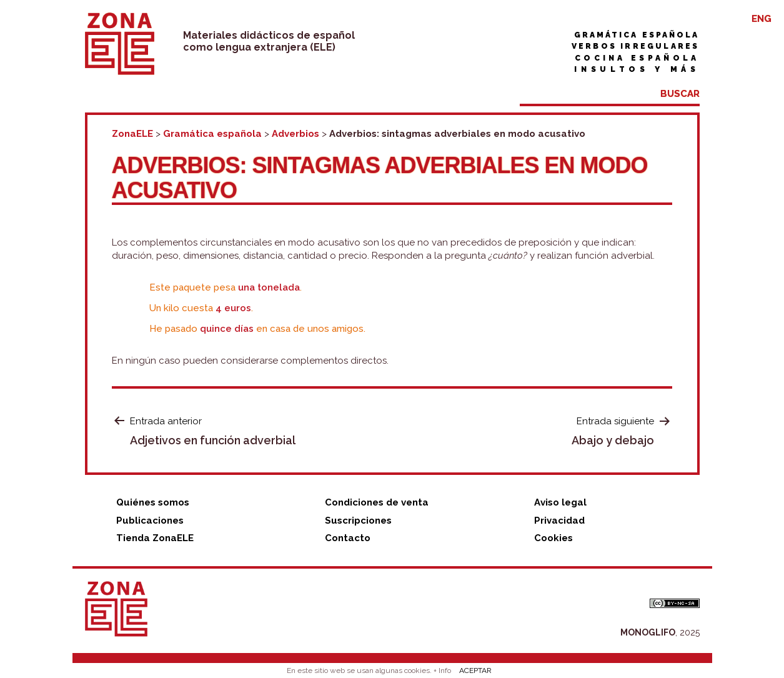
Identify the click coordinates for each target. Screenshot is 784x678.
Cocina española (637, 58)
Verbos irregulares (636, 46)
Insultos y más (637, 69)
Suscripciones (358, 521)
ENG (762, 19)
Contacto (348, 538)
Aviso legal (560, 502)
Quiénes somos (153, 502)
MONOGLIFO (648, 632)
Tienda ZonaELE (155, 538)
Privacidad (559, 521)
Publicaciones (150, 521)
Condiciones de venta (377, 502)
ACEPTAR (475, 671)
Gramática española (637, 35)
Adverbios (295, 134)
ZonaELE (132, 134)
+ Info (442, 671)
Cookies (553, 538)
